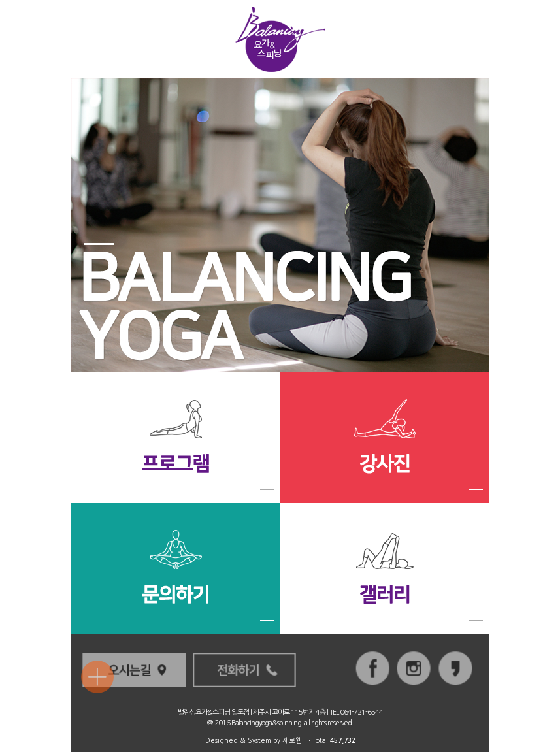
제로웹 (292, 741)
